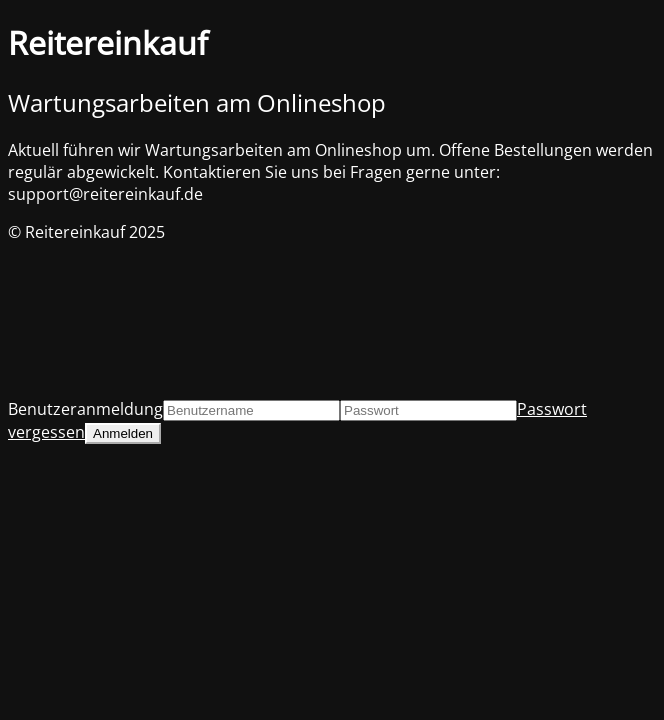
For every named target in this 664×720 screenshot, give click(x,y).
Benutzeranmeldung (85, 409)
